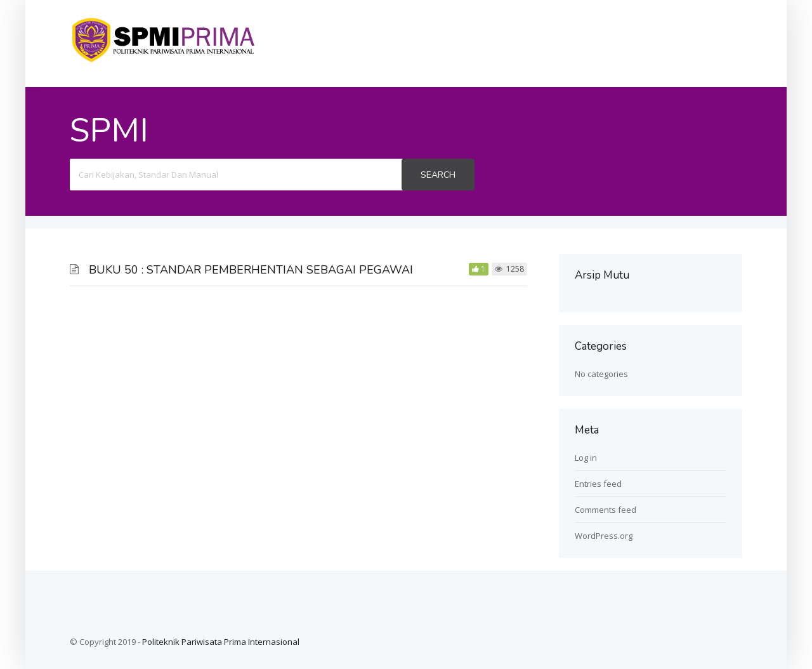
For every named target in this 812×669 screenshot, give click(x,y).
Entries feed (598, 484)
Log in (586, 458)
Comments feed (606, 510)
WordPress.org (604, 536)
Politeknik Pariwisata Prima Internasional (221, 642)
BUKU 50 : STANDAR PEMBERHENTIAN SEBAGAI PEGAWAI (251, 270)
